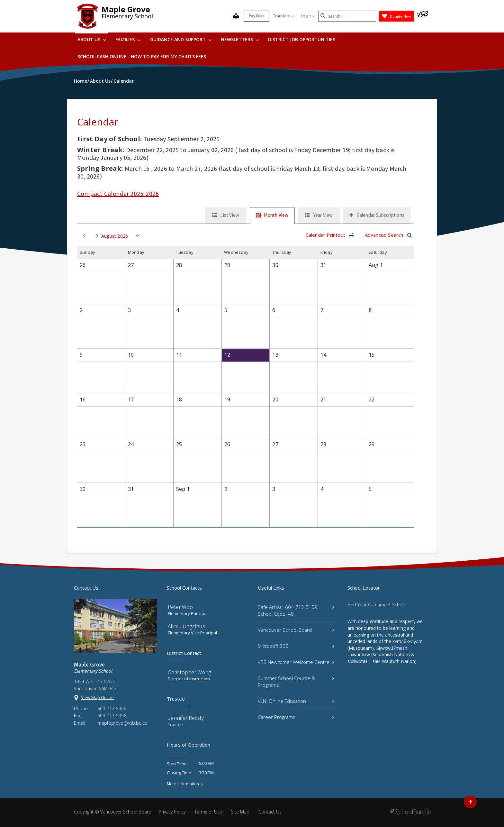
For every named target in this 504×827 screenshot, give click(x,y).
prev (84, 236)
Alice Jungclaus (186, 626)
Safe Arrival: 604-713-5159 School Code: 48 (296, 610)
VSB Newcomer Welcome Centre (296, 662)
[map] (236, 16)
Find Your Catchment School (377, 605)
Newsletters (240, 39)
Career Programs (296, 717)
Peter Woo (180, 607)
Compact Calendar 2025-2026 (118, 193)
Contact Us (270, 812)
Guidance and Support (181, 39)
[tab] (226, 216)
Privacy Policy (172, 812)
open (138, 237)
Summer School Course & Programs (296, 681)
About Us (92, 39)
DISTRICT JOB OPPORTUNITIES (302, 39)
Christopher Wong (189, 672)
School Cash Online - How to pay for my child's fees (142, 56)
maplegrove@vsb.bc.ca (122, 723)
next (97, 236)
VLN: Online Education (296, 701)
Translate (283, 16)
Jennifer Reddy (186, 718)
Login (308, 16)
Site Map (240, 812)
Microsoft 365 (296, 646)
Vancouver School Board (296, 630)
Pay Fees (257, 16)
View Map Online (97, 697)
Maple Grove (126, 9)
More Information (183, 784)
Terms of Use (208, 812)
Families (128, 39)
